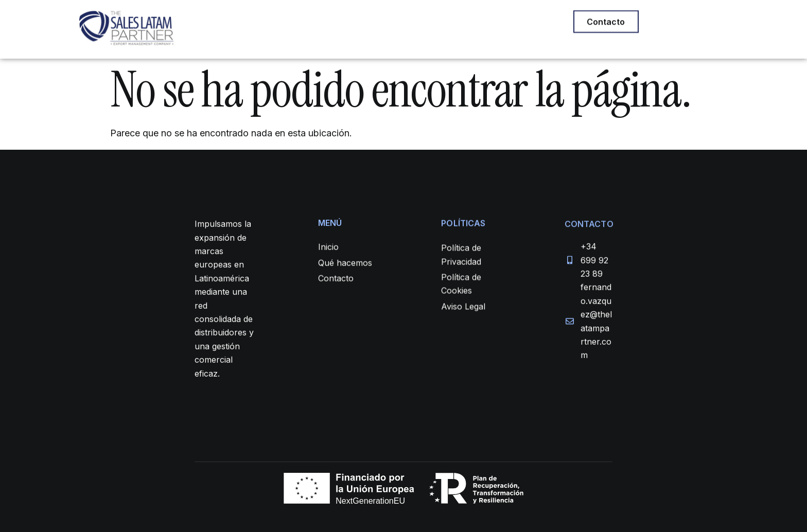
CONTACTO (484, 23)
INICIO (272, 23)
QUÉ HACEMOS (330, 23)
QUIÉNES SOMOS (410, 23)
